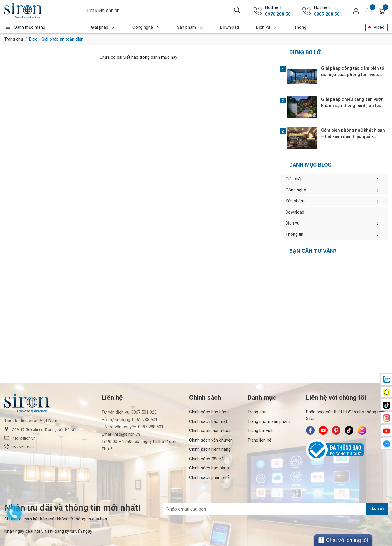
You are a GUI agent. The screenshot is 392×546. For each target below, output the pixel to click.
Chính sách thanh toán (210, 414)
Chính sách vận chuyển (211, 423)
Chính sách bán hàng (209, 395)
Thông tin (273, 27)
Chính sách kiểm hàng (210, 432)
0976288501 (20, 429)
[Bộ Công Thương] (347, 433)
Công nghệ (137, 27)
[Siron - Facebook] (310, 413)
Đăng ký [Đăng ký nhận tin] (377, 492)
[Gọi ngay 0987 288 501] (307, 11)
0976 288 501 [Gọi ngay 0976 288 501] (279, 14)
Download (208, 27)
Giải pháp (100, 27)
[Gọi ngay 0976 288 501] (258, 11)
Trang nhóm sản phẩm (269, 404)
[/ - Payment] (333, 534)
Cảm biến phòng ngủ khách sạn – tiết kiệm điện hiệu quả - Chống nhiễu (353, 136)
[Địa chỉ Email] (275, 492)
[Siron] (43, 11)
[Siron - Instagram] (362, 413)
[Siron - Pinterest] (336, 413)
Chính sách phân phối (209, 460)
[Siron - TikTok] (349, 413)
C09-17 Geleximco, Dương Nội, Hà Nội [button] (40, 412)
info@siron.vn (20, 421)
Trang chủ (14, 39)
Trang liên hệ (259, 423)
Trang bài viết (260, 414)
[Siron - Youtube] (323, 413)
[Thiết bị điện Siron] (79, 534)
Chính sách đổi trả (206, 442)
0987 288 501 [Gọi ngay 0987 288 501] (328, 14)
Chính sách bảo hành (209, 451)
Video (379, 27)
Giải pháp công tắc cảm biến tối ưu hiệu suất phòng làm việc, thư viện (353, 75)
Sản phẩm (175, 27)
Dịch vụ (239, 27)
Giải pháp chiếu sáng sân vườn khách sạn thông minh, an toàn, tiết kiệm (353, 106)
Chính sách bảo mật (208, 404)
